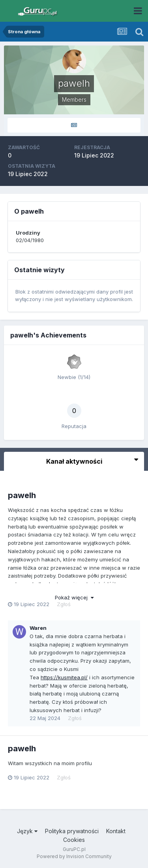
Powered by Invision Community (74, 856)
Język (27, 831)
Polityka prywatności (72, 831)
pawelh (22, 495)
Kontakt (116, 831)
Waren (38, 628)
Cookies (74, 840)
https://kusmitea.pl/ (64, 677)
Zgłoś (64, 604)
